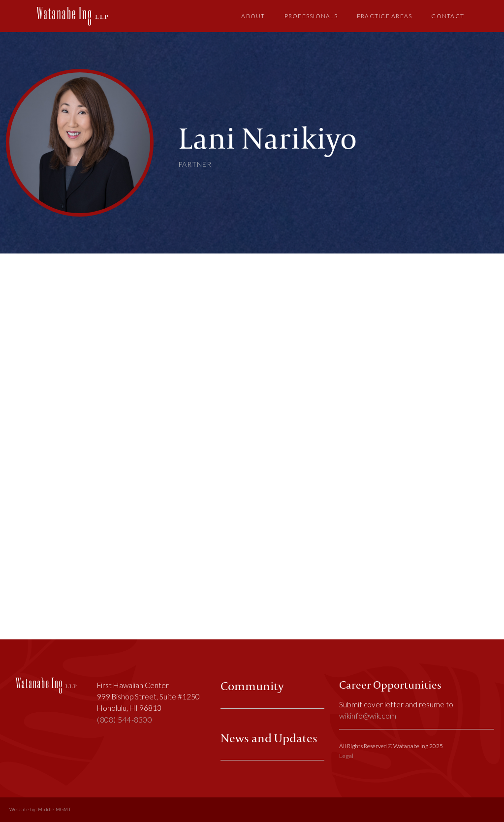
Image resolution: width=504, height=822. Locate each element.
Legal (346, 756)
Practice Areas (385, 16)
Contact (448, 16)
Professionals (311, 16)
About (253, 16)
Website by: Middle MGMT (40, 810)
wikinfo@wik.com (368, 716)
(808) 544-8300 (125, 720)
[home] (72, 16)
